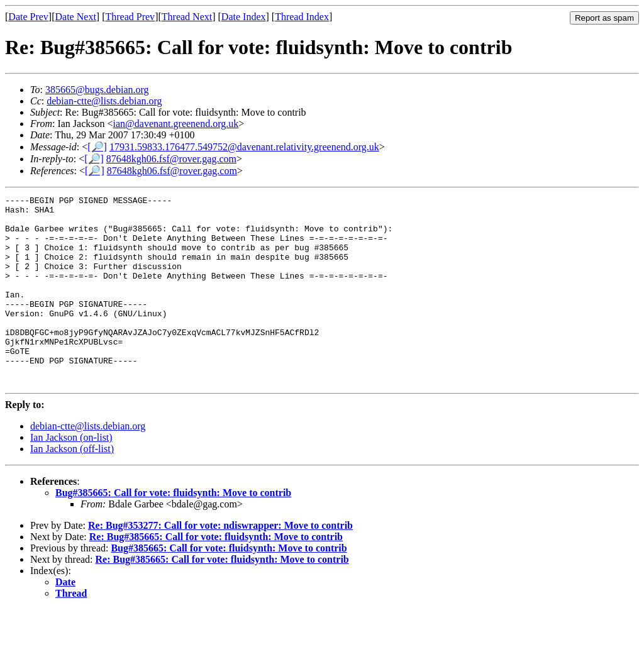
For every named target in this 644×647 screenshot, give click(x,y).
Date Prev (28, 17)
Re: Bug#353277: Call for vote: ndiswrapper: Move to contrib (220, 563)
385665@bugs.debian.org (97, 90)
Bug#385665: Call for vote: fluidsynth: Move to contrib (173, 530)
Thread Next (187, 17)
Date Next (76, 17)
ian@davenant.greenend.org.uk (176, 124)
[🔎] (97, 147)
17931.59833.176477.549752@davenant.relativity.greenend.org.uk (244, 147)
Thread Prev (130, 17)
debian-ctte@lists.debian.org (104, 101)
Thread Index (302, 17)
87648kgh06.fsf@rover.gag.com (171, 159)
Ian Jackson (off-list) (72, 486)
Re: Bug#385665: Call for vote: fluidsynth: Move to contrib (216, 574)
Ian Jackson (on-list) (71, 475)
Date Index (244, 17)
